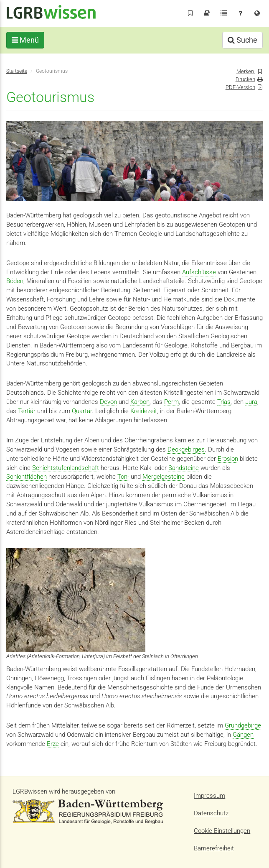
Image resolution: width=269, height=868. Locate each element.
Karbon (140, 402)
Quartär (82, 411)
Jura (251, 402)
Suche (242, 40)
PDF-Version (240, 87)
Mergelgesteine (164, 477)
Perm (171, 402)
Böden (15, 281)
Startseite (17, 71)
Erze (53, 744)
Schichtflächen (27, 477)
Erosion (228, 459)
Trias (224, 402)
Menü (25, 40)
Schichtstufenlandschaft (66, 468)
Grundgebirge (243, 725)
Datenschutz (211, 813)
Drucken (245, 79)
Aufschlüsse (199, 272)
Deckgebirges (186, 449)
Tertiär (27, 411)
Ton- (123, 477)
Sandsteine (184, 468)
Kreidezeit (144, 411)
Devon (108, 402)
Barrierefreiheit (214, 848)
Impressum (209, 796)
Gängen (243, 735)
